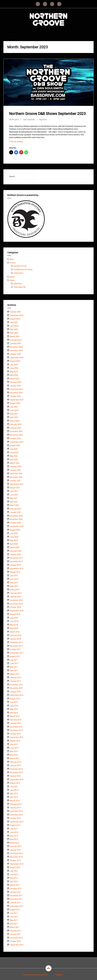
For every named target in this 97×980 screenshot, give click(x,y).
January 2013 (15, 850)
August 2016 (15, 699)
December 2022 (16, 431)
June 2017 (14, 664)
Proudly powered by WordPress (35, 975)
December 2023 (16, 389)
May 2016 (14, 709)
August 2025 (15, 319)
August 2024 (15, 361)
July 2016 (14, 702)
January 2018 (15, 639)
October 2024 (15, 354)
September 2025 (17, 315)
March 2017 (15, 674)
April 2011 (14, 924)
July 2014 (14, 787)
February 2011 (16, 931)
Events (13, 263)
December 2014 (16, 769)
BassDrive (43, 120)
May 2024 (14, 372)
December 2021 (16, 474)
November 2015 (16, 730)
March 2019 (15, 590)
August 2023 (15, 403)
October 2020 (15, 523)
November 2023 (16, 393)
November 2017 (16, 646)
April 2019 (14, 586)
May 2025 (14, 329)
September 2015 (17, 737)
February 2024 (16, 382)
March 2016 (15, 716)
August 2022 (15, 445)
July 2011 (14, 913)
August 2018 (15, 614)
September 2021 (17, 484)
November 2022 (16, 435)
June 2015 (14, 748)
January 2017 (15, 681)
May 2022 (14, 456)
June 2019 (14, 579)
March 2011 (15, 927)
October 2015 (15, 734)
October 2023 (15, 396)
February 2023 (16, 424)
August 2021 (15, 488)
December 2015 (16, 727)
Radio (12, 280)
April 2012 (14, 882)
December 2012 (16, 853)
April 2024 (14, 375)
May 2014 (14, 794)
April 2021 (14, 502)
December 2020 (16, 516)
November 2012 (16, 857)
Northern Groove (20, 266)
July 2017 (14, 660)
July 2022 (14, 449)
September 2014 (17, 780)
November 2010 (16, 938)
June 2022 (14, 453)
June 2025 (14, 326)
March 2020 (15, 547)
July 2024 (14, 365)
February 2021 (16, 509)
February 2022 (16, 467)
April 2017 (14, 671)
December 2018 (16, 600)
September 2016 (17, 695)
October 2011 (15, 903)
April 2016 (14, 713)
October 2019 (15, 565)
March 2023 (15, 421)
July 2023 (14, 407)
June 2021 (14, 495)
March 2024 (15, 379)
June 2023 (14, 410)
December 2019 (16, 558)
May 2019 (14, 583)
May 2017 (14, 667)
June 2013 (14, 832)
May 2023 (14, 414)
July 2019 (14, 576)
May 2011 (14, 920)
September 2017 (17, 653)
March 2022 (15, 463)
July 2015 (14, 744)
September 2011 (17, 906)
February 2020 (16, 551)
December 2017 (16, 642)
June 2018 (14, 621)
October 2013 (15, 818)
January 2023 (15, 428)
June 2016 (14, 706)
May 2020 (14, 540)
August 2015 (15, 741)
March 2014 (15, 801)
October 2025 (15, 312)
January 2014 (15, 808)
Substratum (19, 273)
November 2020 (16, 519)
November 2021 (16, 477)
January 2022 (15, 470)
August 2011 (15, 910)
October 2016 (15, 692)
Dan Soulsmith (29, 120)
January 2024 (15, 386)
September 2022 (17, 442)
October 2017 (15, 649)
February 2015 (16, 762)
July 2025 (14, 322)
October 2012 (15, 860)
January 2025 (15, 343)
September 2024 (17, 358)
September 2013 (17, 822)
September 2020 (17, 526)
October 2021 (15, 481)
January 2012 (15, 892)
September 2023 (17, 400)
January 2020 (15, 554)
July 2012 (14, 871)
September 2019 (17, 569)
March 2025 (15, 336)
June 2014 (14, 790)
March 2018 (15, 632)
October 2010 (15, 941)
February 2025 (16, 340)
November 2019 (16, 562)
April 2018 (14, 628)
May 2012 (14, 878)
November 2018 (16, 604)
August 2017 (15, 656)
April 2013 (14, 839)
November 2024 (16, 351)
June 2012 (14, 875)
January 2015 (15, 765)
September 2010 (17, 945)
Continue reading (20, 142)
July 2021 (14, 491)
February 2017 (16, 678)
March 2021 (15, 505)
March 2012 (15, 885)
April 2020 (14, 544)
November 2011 (16, 899)
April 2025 (14, 333)
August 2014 (15, 783)
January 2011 (15, 934)
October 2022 (15, 438)
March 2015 (15, 758)
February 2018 (16, 635)
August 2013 (15, 825)
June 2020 (14, 537)
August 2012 (15, 867)
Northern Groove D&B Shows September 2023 (47, 114)
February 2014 (16, 804)
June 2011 (14, 917)
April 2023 (14, 417)
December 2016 (16, 685)
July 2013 (14, 829)
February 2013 (16, 846)
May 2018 (14, 625)
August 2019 (15, 572)
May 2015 (14, 751)
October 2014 (15, 776)
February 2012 (16, 889)
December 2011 (16, 896)
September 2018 (17, 611)
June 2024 (14, 368)
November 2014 (16, 773)
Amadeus (59, 975)
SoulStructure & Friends (23, 270)
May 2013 (14, 836)
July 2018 (14, 618)
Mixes (12, 277)
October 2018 (15, 607)
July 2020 (14, 533)
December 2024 (16, 347)
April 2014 (14, 797)
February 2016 (16, 720)
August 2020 (15, 530)
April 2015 (14, 755)
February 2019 (16, 593)
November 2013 (16, 815)
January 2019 (15, 597)
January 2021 (15, 512)
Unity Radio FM (20, 287)
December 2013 (16, 811)
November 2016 (16, 688)
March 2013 (15, 843)
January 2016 (15, 723)
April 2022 (14, 460)
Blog (12, 259)
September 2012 (17, 864)
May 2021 (14, 498)
